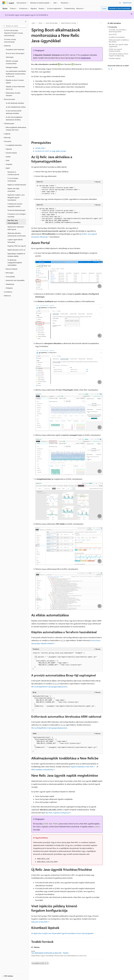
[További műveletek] (101, 23)
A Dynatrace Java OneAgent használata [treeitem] (17, 215)
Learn (33, 23)
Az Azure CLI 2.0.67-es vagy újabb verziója (51, 151)
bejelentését (86, 58)
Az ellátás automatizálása (117, 37)
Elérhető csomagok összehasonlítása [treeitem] (12, 62)
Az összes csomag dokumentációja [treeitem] (10, 41)
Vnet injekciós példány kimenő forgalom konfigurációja (118, 55)
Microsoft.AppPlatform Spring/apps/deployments (49, 687)
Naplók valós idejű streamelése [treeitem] (13, 190)
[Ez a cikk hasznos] (109, 69)
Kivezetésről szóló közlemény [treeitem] (15, 49)
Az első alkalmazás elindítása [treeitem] (15, 103)
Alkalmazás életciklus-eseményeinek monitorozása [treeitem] (17, 234)
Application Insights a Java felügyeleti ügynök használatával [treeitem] (16, 197)
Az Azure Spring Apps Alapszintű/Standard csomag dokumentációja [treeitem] (13, 33)
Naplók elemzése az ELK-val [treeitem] (16, 250)
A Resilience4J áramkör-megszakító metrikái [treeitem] (15, 205)
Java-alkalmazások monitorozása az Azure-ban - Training (50, 953)
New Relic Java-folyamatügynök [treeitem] (13, 222)
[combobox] (14, 26)
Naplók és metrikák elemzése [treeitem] (17, 185)
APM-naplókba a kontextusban (42, 769)
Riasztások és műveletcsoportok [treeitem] (13, 173)
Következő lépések (115, 58)
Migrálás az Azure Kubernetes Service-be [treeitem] (15, 88)
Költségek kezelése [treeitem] (12, 67)
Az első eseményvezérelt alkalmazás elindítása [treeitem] (14, 112)
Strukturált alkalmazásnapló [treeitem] (16, 210)
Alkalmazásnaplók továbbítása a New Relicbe (119, 41)
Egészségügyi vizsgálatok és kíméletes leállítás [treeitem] (16, 255)
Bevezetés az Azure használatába (120, 8)
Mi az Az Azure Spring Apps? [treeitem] (15, 53)
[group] (69, 216)
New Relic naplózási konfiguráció (57, 813)
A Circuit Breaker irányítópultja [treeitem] (13, 180)
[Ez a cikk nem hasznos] (111, 69)
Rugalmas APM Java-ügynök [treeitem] (17, 246)
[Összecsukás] (26, 21)
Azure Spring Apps (52, 23)
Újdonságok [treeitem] (10, 57)
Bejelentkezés (127, 3)
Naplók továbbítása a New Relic (82, 767)
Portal (104, 8)
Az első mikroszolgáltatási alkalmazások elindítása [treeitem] (14, 118)
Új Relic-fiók (40, 148)
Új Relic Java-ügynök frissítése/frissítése (115, 50)
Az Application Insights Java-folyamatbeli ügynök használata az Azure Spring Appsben (62, 933)
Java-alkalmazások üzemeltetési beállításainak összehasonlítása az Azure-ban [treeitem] (16, 74)
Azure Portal (113, 34)
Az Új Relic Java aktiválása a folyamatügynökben (118, 31)
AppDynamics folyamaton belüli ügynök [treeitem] (16, 228)
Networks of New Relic (40, 922)
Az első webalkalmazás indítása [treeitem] (16, 107)
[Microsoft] (4, 3)
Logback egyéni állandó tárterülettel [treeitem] (15, 241)
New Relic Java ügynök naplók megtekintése (118, 45)
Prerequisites (113, 27)
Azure (40, 23)
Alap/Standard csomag (68, 23)
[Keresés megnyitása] (120, 3)
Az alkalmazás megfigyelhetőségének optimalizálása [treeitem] (15, 262)
